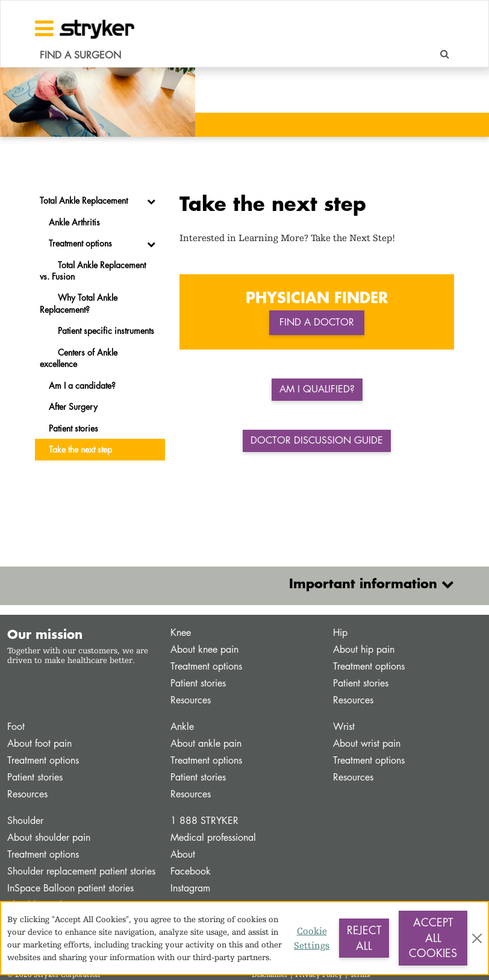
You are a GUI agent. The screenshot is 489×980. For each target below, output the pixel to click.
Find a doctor (317, 322)
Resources (191, 700)
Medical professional (213, 837)
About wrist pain (367, 743)
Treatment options (206, 666)
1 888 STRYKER (204, 821)
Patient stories (198, 683)
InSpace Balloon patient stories (70, 888)
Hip (340, 633)
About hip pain (364, 649)
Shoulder (25, 821)
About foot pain (39, 743)
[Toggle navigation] (44, 28)
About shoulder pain (49, 837)
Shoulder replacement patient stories (81, 871)
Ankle (182, 727)
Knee (181, 633)
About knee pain (204, 649)
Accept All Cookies (433, 938)
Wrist (344, 727)
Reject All (364, 938)
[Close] (477, 938)
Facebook (191, 871)
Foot (16, 727)
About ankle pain (206, 743)
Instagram (190, 888)
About (183, 854)
